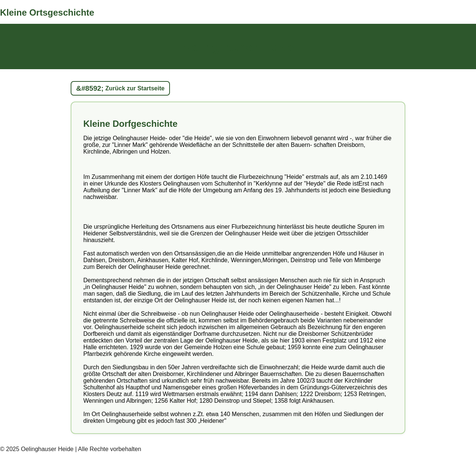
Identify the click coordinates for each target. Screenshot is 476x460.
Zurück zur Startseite (135, 88)
